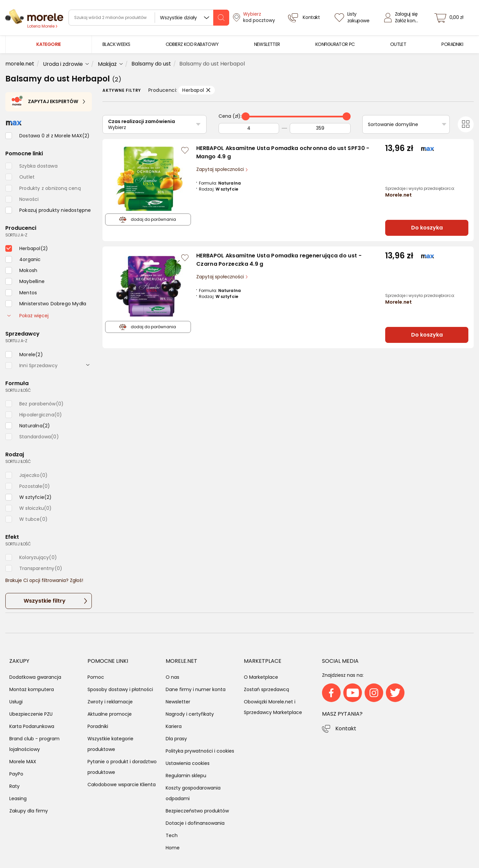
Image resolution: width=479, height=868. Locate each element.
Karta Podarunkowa (32, 726)
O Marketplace (261, 677)
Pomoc (96, 677)
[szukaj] (221, 18)
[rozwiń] (88, 364)
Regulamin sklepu (186, 776)
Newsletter (178, 702)
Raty (14, 786)
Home (173, 848)
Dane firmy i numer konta (196, 689)
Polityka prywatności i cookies (200, 751)
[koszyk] (451, 18)
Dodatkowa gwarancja (35, 677)
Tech (172, 835)
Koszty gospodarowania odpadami (193, 793)
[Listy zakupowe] (353, 18)
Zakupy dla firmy (29, 811)
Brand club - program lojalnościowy (34, 744)
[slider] (245, 116)
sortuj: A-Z (16, 235)
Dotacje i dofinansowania (195, 823)
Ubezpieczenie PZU (31, 714)
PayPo (16, 774)
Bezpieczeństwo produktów (197, 811)
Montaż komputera (32, 689)
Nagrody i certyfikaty (190, 714)
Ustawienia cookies (188, 763)
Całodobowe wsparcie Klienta (122, 785)
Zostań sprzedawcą (266, 689)
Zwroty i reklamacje (110, 702)
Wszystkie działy (178, 18)
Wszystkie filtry (45, 601)
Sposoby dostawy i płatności (120, 689)
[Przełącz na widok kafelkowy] (466, 124)
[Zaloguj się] (403, 18)
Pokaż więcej (28, 316)
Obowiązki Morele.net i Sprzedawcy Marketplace (273, 707)
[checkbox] (48, 136)
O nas (172, 677)
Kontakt (346, 728)
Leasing (18, 798)
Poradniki (98, 726)
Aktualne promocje (110, 714)
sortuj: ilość (18, 390)
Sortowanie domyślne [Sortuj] (393, 124)
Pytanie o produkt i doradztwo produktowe (122, 767)
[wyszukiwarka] (149, 18)
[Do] (320, 128)
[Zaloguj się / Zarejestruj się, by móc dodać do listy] (185, 150)
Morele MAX (23, 762)
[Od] (249, 128)
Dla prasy (176, 739)
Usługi (16, 702)
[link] (116, 44)
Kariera (174, 726)
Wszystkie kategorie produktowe (110, 744)
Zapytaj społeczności (221, 169)
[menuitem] (116, 44)
